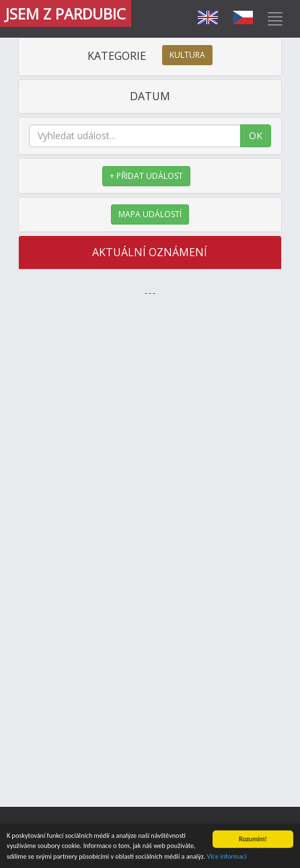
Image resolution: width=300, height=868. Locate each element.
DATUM (150, 96)
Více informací (227, 857)
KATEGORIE (150, 56)
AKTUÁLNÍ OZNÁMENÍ (150, 252)
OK (256, 135)
